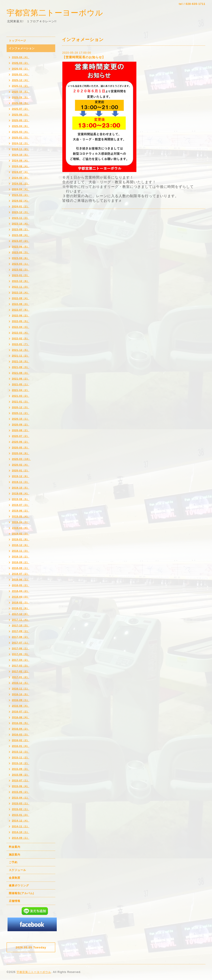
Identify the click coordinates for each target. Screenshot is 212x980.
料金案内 (15, 847)
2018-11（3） (21, 551)
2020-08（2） (21, 430)
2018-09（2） (21, 562)
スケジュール (17, 870)
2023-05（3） (21, 252)
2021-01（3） (21, 402)
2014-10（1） (21, 832)
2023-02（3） (21, 270)
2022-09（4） (21, 298)
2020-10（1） (21, 419)
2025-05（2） (21, 120)
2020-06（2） (21, 442)
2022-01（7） (21, 344)
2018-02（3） (21, 602)
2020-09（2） (21, 425)
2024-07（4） (21, 172)
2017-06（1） (21, 648)
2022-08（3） (21, 304)
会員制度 (15, 878)
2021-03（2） (21, 396)
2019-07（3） (21, 505)
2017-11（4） (21, 620)
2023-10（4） (21, 224)
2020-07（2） (21, 436)
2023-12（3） (21, 212)
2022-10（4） (21, 293)
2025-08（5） (21, 103)
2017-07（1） (21, 643)
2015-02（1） (21, 809)
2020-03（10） (21, 459)
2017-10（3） (21, 625)
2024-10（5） (21, 155)
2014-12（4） (21, 821)
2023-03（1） (21, 264)
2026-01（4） (21, 74)
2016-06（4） (21, 717)
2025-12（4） (21, 80)
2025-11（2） (21, 86)
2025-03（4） (21, 132)
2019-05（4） (21, 516)
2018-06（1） (21, 580)
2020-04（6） (21, 453)
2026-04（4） (21, 57)
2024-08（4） (21, 166)
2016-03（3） (21, 735)
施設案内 (15, 855)
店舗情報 (15, 901)
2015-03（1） (21, 803)
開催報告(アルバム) (21, 893)
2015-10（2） (21, 763)
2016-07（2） (21, 712)
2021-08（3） (21, 373)
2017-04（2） (21, 660)
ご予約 (13, 862)
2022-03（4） (21, 333)
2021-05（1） (21, 384)
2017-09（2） (21, 631)
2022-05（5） (21, 321)
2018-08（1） (21, 568)
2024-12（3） (21, 143)
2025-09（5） (21, 97)
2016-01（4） (21, 746)
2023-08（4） (21, 235)
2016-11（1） (21, 689)
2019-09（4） (21, 493)
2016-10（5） (21, 694)
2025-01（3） (21, 138)
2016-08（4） (21, 706)
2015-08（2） (21, 775)
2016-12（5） (21, 683)
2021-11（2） (21, 356)
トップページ (17, 41)
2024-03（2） (21, 195)
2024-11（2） (21, 149)
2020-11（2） (21, 413)
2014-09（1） (21, 838)
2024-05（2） (21, 183)
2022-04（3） (21, 327)
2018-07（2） (21, 574)
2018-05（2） (21, 585)
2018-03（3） (21, 597)
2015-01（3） (21, 815)
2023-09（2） (21, 229)
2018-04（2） (21, 591)
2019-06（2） (21, 511)
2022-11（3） (21, 287)
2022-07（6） (21, 310)
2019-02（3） (21, 534)
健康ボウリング (19, 886)
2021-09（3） (21, 367)
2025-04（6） (21, 126)
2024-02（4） (21, 201)
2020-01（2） (21, 470)
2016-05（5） (21, 723)
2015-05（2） (21, 792)
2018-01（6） (21, 608)
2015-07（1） (21, 780)
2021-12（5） (21, 350)
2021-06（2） (21, 379)
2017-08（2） (21, 637)
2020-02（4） (21, 465)
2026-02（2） (21, 69)
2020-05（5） (21, 448)
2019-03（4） (21, 528)
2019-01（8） (21, 539)
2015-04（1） (21, 798)
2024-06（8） (21, 178)
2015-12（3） (21, 752)
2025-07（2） (21, 109)
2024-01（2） (21, 206)
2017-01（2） (21, 677)
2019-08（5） (21, 499)
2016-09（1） (21, 700)
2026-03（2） (21, 63)
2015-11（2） (21, 757)
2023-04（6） (21, 258)
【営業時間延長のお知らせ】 (84, 57)
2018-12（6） (21, 545)
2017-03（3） (21, 666)
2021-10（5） (21, 361)
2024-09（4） (21, 161)
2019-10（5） (21, 488)
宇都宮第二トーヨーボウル (55, 13)
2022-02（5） (21, 338)
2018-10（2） (21, 557)
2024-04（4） (21, 189)
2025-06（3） (21, 115)
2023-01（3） (21, 275)
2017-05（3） (21, 654)
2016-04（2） (21, 729)
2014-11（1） (21, 826)
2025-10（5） (21, 92)
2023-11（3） (21, 218)
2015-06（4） (21, 786)
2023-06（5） (21, 247)
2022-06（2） (21, 315)
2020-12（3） (21, 407)
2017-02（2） (21, 671)
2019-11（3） (21, 482)
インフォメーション (22, 48)
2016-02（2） (21, 740)
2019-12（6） (21, 476)
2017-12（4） (21, 614)
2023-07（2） (21, 241)
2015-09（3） (21, 769)
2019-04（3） (21, 522)
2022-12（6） (21, 281)
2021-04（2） (21, 390)
